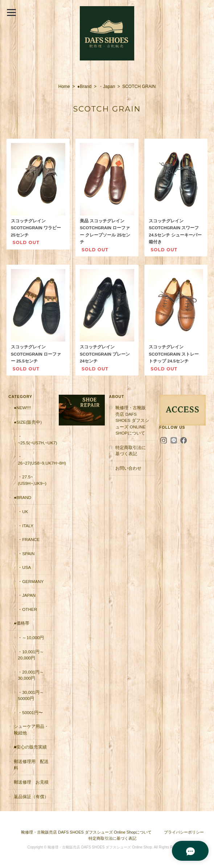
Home (64, 87)
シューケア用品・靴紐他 (31, 729)
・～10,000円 (31, 638)
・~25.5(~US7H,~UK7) (36, 439)
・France (29, 539)
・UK (23, 511)
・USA (24, 567)
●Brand (84, 87)
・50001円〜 (30, 712)
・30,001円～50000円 (31, 695)
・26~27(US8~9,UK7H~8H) (36, 460)
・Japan (107, 87)
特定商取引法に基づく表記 (131, 451)
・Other (27, 609)
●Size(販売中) (28, 422)
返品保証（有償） (31, 796)
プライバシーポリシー (184, 832)
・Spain (26, 553)
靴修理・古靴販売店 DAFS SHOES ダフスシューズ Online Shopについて (132, 420)
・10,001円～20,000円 (31, 655)
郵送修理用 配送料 (31, 765)
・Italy (26, 526)
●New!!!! (22, 408)
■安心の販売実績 (30, 747)
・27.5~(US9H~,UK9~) (32, 480)
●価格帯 (22, 623)
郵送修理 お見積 (31, 782)
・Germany (31, 581)
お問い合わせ (128, 468)
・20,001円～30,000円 (31, 675)
